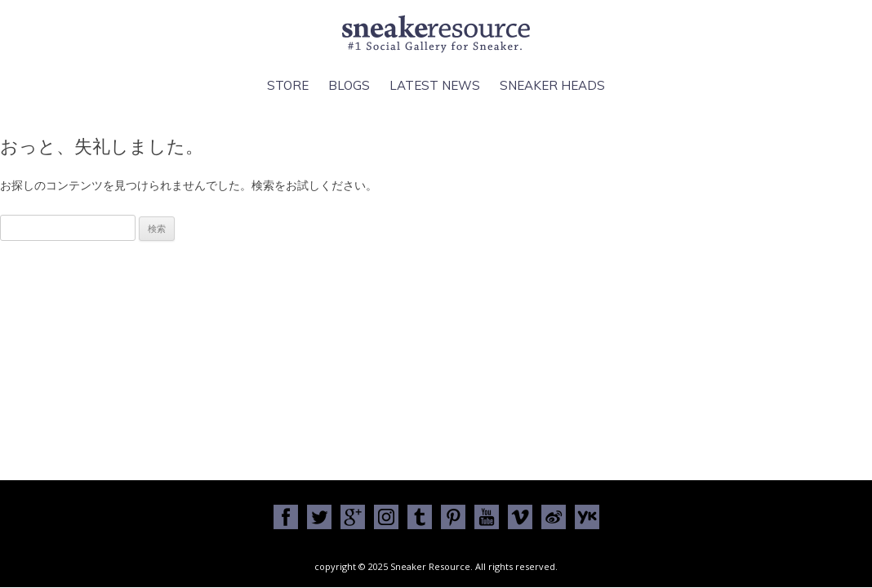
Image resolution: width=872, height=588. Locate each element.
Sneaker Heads (552, 85)
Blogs (349, 85)
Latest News (435, 85)
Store (288, 85)
